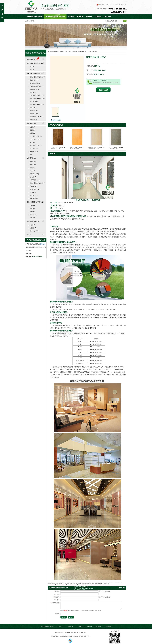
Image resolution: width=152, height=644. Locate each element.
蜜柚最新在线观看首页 (34, 17)
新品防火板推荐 (33, 59)
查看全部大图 (57, 120)
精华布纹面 (33, 165)
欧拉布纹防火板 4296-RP (116, 148)
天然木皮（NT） (35, 89)
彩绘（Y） (33, 218)
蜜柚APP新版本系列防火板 (35, 202)
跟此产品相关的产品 (56, 125)
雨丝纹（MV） (34, 102)
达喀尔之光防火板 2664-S (77, 148)
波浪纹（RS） (34, 195)
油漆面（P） (34, 228)
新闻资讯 (89, 17)
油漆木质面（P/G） (36, 92)
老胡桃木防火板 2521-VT (58, 148)
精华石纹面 (33, 162)
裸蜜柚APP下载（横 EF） (37, 117)
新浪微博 (102, 5)
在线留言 (116, 5)
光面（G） (33, 168)
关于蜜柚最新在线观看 (47, 626)
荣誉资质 (98, 17)
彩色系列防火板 (73, 51)
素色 (31, 155)
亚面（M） (33, 130)
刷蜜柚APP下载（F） (36, 145)
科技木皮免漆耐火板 (33, 221)
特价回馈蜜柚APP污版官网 (35, 63)
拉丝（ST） (33, 209)
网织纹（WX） (34, 151)
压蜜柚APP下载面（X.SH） (38, 95)
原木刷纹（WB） (35, 80)
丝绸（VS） (33, 192)
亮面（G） (33, 133)
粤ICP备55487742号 (85, 636)
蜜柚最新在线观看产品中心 (55, 17)
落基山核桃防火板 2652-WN (96, 148)
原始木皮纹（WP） (36, 189)
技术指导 (108, 17)
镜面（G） (33, 206)
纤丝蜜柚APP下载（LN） (37, 105)
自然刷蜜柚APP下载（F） (37, 86)
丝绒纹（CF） (34, 186)
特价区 (32, 67)
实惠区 (32, 70)
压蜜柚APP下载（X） (36, 136)
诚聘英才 (89, 626)
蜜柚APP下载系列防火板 (34, 74)
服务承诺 (80, 17)
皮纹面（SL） (34, 177)
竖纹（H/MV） (34, 198)
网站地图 (123, 5)
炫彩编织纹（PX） (35, 180)
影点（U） (33, 142)
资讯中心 (109, 5)
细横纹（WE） (34, 114)
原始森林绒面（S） (36, 83)
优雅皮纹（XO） (35, 174)
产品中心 (61, 626)
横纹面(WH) (33, 108)
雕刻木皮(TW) (34, 111)
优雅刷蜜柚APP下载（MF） (38, 77)
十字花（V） (34, 215)
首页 (50, 51)
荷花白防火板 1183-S (92, 51)
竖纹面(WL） (34, 120)
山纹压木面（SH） (35, 139)
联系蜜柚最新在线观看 (53, 21)
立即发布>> (43, 244)
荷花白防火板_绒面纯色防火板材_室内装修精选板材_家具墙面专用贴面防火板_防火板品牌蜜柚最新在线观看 (78, 584)
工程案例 (71, 17)
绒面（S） (82, 51)
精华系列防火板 (32, 158)
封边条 (29, 235)
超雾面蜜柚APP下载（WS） (38, 98)
